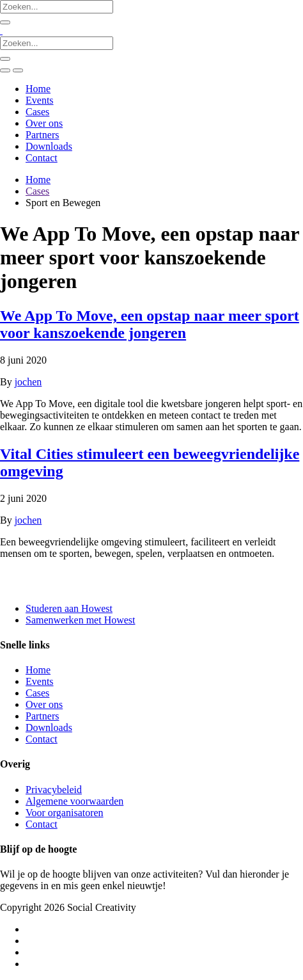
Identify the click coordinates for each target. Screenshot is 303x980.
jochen (28, 382)
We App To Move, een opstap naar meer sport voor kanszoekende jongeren (150, 324)
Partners (42, 135)
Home (38, 89)
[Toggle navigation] (18, 70)
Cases (37, 112)
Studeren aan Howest (69, 608)
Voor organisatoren (65, 813)
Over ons (44, 123)
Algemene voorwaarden (74, 801)
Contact (42, 158)
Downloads (49, 146)
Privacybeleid (54, 790)
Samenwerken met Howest (81, 620)
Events (40, 100)
